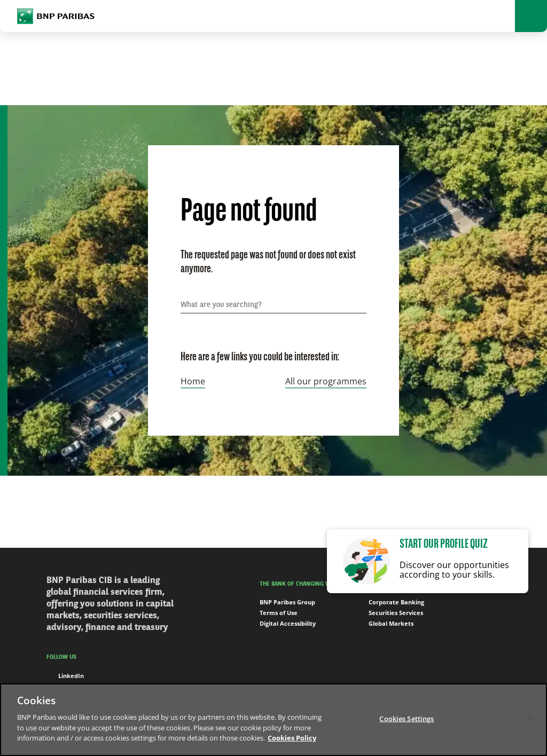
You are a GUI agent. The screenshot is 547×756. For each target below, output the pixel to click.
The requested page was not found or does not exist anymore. (268, 262)
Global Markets (391, 623)
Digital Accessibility (288, 623)
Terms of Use (279, 613)
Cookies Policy (292, 738)
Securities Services (396, 613)
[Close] (530, 718)
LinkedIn (65, 676)
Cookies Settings (407, 718)
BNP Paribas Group (287, 602)
